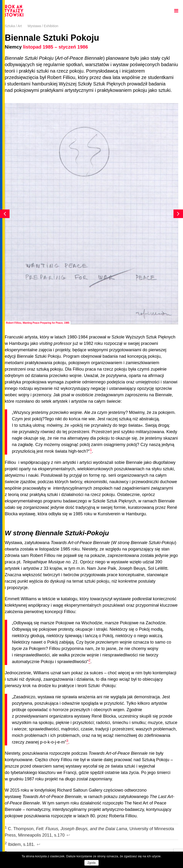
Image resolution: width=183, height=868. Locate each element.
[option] (91, 214)
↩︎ (68, 835)
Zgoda (91, 863)
